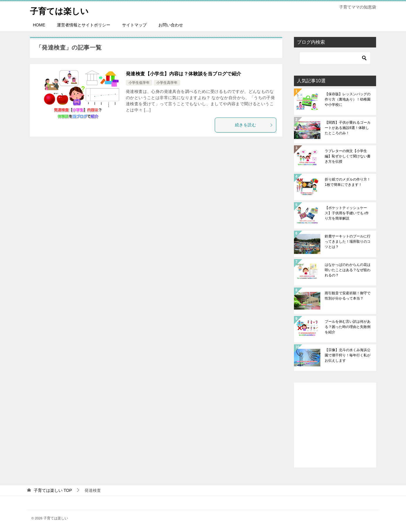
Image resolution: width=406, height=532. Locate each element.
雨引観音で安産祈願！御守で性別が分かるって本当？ (348, 296)
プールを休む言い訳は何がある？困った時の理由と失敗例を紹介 (348, 327)
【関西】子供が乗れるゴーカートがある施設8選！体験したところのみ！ (348, 128)
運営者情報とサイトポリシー (84, 25)
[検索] (335, 58)
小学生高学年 (167, 83)
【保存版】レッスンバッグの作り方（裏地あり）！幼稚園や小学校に (348, 99)
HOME (39, 25)
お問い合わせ (171, 25)
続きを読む (254, 125)
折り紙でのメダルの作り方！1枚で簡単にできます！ (348, 182)
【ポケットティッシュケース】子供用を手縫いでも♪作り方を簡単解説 (347, 213)
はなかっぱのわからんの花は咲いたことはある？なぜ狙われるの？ (348, 270)
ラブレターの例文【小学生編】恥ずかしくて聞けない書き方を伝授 (348, 156)
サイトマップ (134, 25)
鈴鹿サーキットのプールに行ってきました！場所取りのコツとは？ (348, 242)
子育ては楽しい (61, 10)
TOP (53, 490)
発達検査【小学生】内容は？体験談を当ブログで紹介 (184, 74)
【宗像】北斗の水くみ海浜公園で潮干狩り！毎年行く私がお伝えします (348, 355)
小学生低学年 (139, 83)
